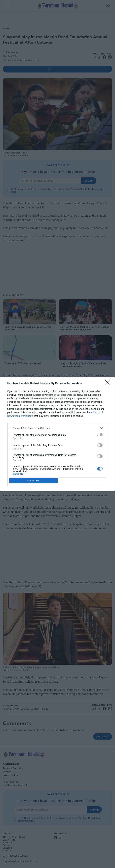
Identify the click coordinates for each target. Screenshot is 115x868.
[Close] (108, 383)
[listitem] (58, 428)
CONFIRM (33, 481)
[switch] (100, 435)
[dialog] (58, 434)
